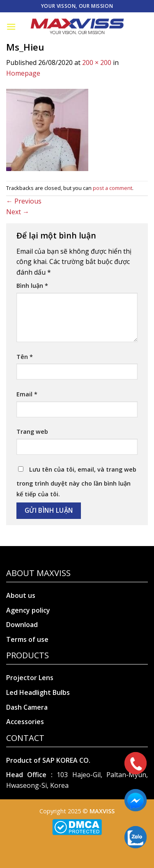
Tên (25, 357)
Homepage (23, 73)
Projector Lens (30, 678)
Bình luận (32, 286)
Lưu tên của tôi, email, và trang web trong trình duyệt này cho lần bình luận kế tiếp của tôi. (76, 482)
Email (27, 394)
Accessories (25, 722)
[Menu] (11, 27)
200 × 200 (97, 62)
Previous (24, 201)
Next (18, 212)
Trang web (32, 432)
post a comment (113, 188)
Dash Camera (27, 707)
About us (21, 595)
